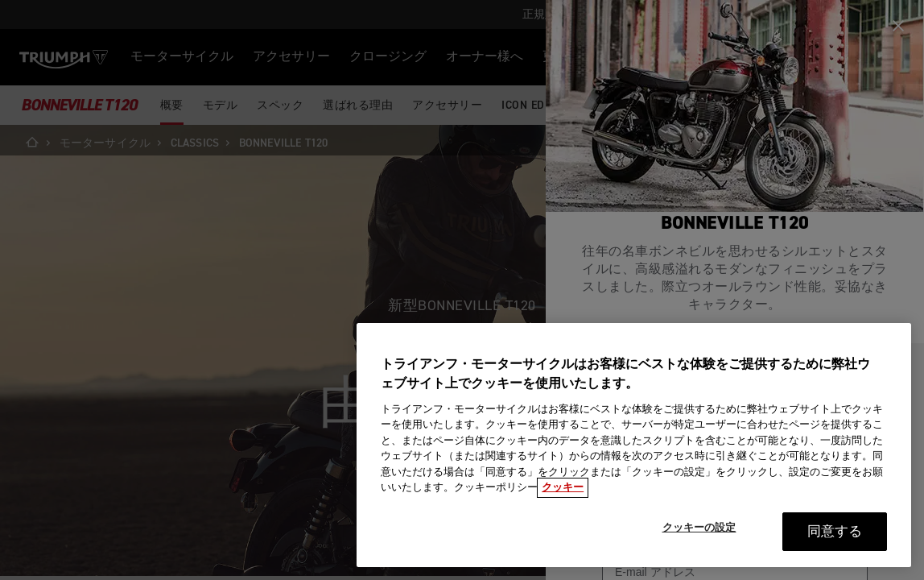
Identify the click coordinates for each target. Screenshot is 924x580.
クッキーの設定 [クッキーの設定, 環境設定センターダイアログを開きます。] (699, 528)
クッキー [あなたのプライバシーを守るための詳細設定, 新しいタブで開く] (563, 488)
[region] (634, 445)
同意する (835, 532)
